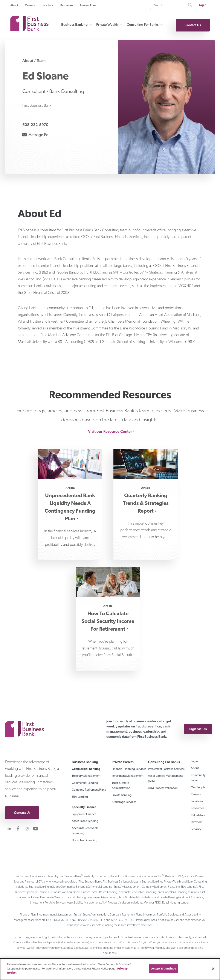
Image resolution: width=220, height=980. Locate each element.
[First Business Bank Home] (29, 30)
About (14, 5)
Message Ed (35, 134)
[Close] (213, 969)
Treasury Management (86, 776)
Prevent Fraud (89, 5)
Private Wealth (107, 25)
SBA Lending (80, 797)
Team (41, 61)
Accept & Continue (164, 969)
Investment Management (128, 776)
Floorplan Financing (85, 840)
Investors (197, 822)
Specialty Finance (84, 807)
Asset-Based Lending (85, 821)
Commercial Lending (85, 783)
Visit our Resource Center (110, 431)
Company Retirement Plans (89, 790)
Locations (48, 5)
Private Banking (122, 795)
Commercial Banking (86, 769)
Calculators (198, 815)
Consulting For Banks (143, 25)
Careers (30, 5)
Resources (67, 5)
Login (203, 5)
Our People (198, 788)
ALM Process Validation (163, 788)
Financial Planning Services (129, 769)
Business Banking (74, 25)
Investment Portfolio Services (166, 769)
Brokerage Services (124, 802)
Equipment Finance (84, 814)
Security (196, 829)
